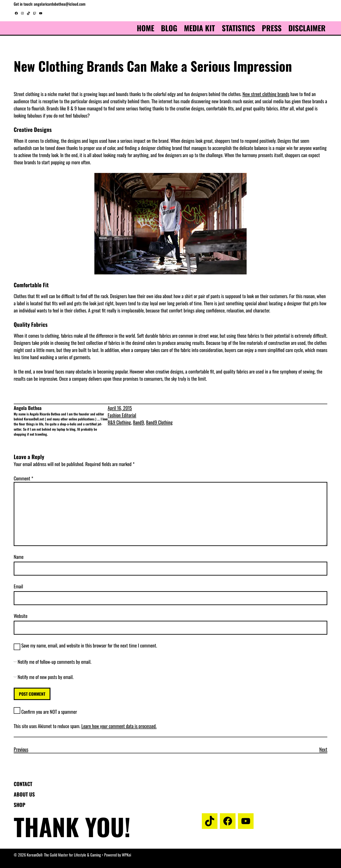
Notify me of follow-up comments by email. (54, 662)
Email (18, 586)
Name (19, 557)
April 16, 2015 (120, 408)
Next (323, 749)
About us (24, 794)
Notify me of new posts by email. (46, 677)
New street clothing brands (266, 94)
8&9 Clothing (119, 422)
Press (272, 28)
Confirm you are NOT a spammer (45, 712)
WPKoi (126, 855)
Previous (21, 749)
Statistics (238, 28)
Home (145, 28)
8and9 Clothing (159, 422)
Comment (23, 478)
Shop (19, 805)
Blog (169, 28)
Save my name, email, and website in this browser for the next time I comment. (89, 645)
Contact (23, 784)
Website (21, 616)
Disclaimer (307, 28)
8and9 (138, 422)
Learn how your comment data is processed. (119, 726)
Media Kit (199, 28)
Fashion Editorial (122, 415)
